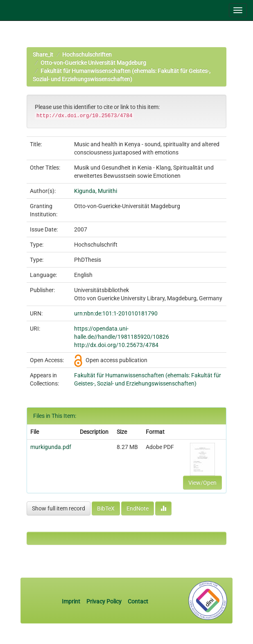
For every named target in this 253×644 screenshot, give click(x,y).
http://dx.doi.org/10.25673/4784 (116, 345)
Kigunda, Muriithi (96, 191)
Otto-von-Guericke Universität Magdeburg (93, 63)
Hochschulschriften (87, 54)
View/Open (202, 483)
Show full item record (59, 508)
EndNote (138, 508)
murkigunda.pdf (51, 447)
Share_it (43, 54)
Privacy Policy (104, 601)
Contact (138, 601)
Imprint (72, 601)
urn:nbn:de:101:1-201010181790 (116, 313)
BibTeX (106, 508)
